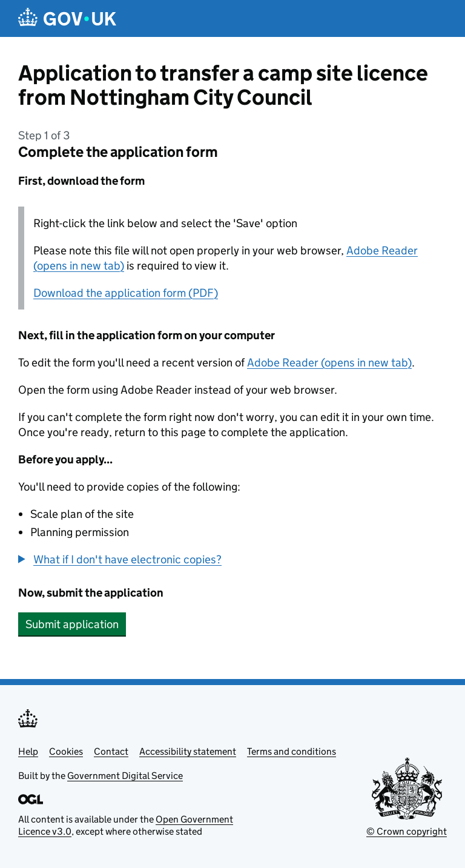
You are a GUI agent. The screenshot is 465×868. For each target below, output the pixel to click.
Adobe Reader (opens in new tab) (329, 363)
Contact (111, 751)
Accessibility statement (188, 751)
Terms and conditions (292, 751)
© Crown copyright (407, 831)
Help (28, 751)
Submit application (72, 624)
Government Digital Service (125, 776)
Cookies (66, 751)
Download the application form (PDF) (126, 293)
